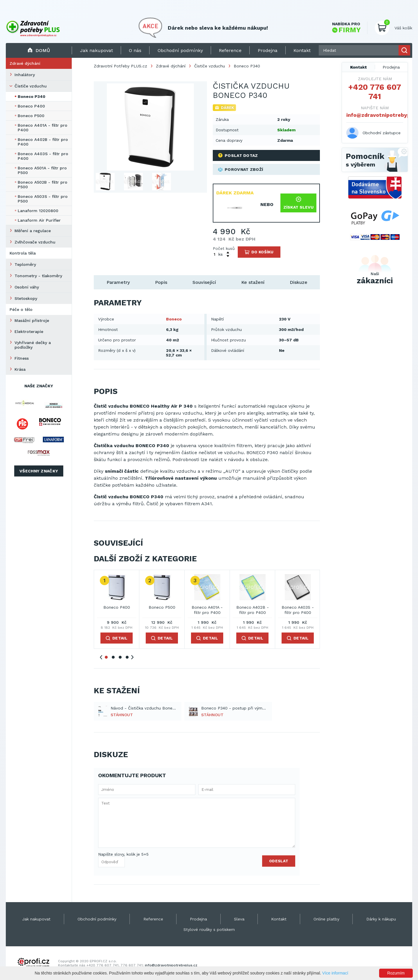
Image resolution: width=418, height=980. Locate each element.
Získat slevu (298, 203)
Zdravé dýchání (25, 63)
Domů (39, 50)
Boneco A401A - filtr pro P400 (43, 128)
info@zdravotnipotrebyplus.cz (375, 115)
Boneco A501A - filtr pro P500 (42, 170)
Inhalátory (25, 75)
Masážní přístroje (32, 320)
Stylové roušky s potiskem (209, 929)
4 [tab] (127, 657)
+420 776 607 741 (375, 92)
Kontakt (358, 67)
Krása (20, 369)
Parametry (118, 282)
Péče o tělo (21, 309)
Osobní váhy (27, 287)
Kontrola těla (23, 253)
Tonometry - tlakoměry (38, 276)
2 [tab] (113, 657)
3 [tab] (120, 657)
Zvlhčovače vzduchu (35, 242)
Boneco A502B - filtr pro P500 (43, 184)
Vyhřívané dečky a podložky (33, 345)
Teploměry (25, 264)
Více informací (335, 973)
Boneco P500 (31, 116)
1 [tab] (106, 657)
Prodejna (391, 67)
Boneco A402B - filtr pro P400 (43, 142)
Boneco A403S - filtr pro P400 (43, 156)
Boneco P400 (31, 106)
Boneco (174, 319)
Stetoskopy (26, 298)
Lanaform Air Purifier (39, 220)
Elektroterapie (29, 332)
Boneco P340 (31, 96)
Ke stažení (253, 282)
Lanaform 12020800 (38, 211)
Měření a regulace (33, 231)
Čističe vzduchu (31, 86)
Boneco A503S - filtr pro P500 (43, 199)
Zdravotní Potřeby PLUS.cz (120, 66)
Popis (161, 282)
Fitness (22, 358)
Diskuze (299, 282)
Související (204, 282)
